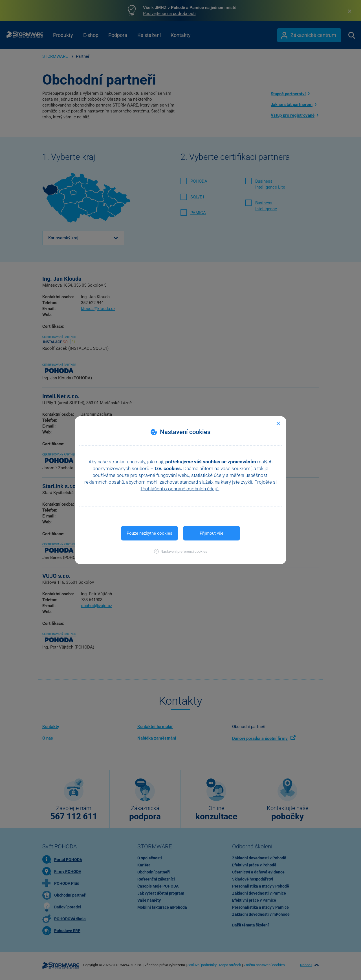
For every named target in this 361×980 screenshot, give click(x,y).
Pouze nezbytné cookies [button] (149, 533)
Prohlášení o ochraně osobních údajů (180, 488)
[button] (181, 551)
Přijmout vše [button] (212, 533)
